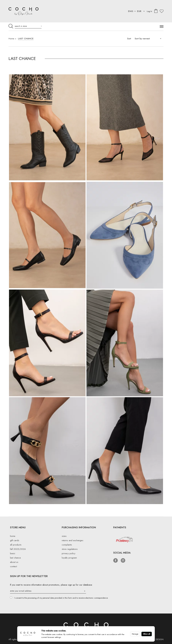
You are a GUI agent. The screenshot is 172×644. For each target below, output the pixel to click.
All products (16, 545)
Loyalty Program (69, 558)
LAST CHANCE (26, 39)
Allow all (147, 634)
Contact (13, 566)
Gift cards (15, 540)
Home (11, 39)
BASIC (13, 553)
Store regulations (70, 549)
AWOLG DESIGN (155, 639)
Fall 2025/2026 (18, 549)
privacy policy (69, 553)
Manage (135, 634)
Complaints (67, 545)
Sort (129, 39)
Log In (149, 11)
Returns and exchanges (73, 540)
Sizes (64, 536)
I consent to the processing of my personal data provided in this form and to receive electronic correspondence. (61, 598)
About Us (14, 562)
